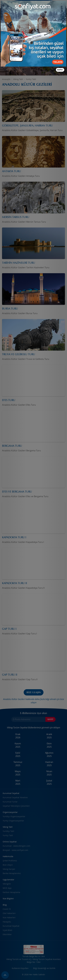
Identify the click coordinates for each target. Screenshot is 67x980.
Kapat (60, 70)
